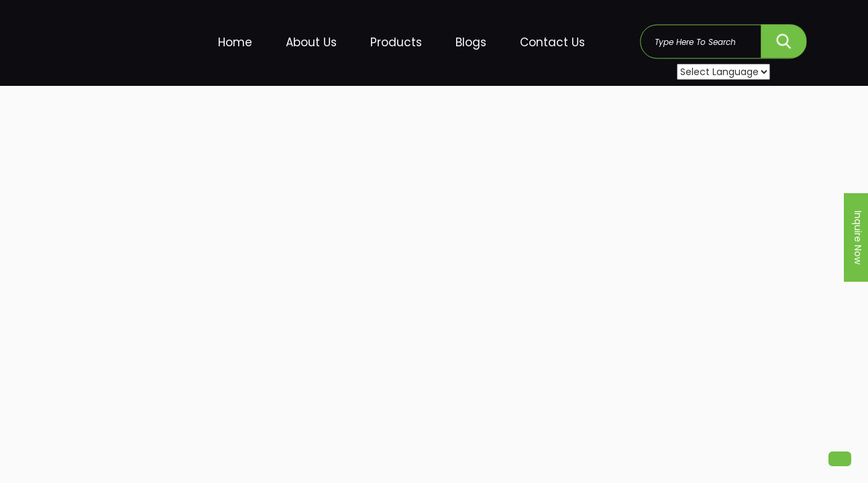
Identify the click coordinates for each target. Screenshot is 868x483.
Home (235, 42)
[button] (840, 459)
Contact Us (552, 42)
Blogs (471, 42)
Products (396, 42)
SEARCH (783, 38)
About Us (311, 42)
